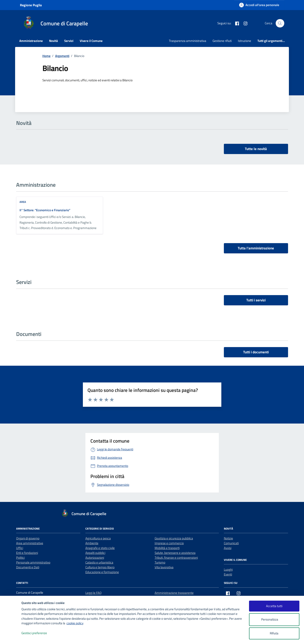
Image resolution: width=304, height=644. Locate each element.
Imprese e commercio (169, 543)
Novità (53, 41)
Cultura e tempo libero (100, 567)
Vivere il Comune (91, 41)
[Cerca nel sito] (280, 23)
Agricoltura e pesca (98, 538)
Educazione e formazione (102, 572)
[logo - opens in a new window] (11, 637)
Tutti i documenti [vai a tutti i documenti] (256, 352)
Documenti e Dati (28, 567)
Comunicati (231, 543)
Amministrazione (31, 41)
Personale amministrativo (33, 562)
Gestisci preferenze (39, 633)
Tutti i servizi (256, 300)
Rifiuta (274, 633)
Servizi (69, 41)
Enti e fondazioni (27, 553)
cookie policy (75, 623)
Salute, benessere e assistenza (175, 553)
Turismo (160, 562)
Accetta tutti (274, 606)
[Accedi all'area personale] (259, 5)
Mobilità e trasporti (167, 548)
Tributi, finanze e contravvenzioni (176, 558)
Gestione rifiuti (222, 41)
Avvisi (228, 548)
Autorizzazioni (95, 558)
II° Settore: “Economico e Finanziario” (45, 210)
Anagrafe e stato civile (100, 548)
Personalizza (274, 620)
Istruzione (245, 41)
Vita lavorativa (164, 567)
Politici (20, 558)
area (23, 202)
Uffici (20, 548)
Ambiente (92, 543)
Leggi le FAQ (93, 593)
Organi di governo (28, 538)
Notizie (228, 538)
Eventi (228, 574)
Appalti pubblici (95, 553)
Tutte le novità (256, 149)
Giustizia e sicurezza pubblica (174, 538)
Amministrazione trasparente (174, 593)
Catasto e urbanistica (99, 562)
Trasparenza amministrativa (188, 41)
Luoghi (228, 569)
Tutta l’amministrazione (256, 248)
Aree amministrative (30, 543)
